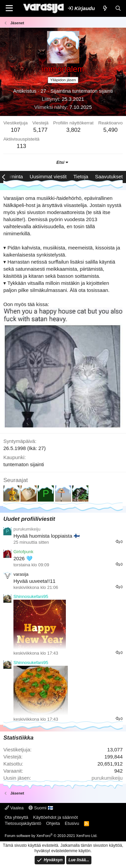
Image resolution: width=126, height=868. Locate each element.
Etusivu (72, 823)
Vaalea (14, 808)
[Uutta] (105, 8)
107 (15, 130)
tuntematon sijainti (93, 91)
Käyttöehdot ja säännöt (56, 817)
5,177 (40, 130)
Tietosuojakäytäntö (23, 823)
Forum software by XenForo (51, 836)
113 (21, 146)
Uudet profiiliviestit (29, 519)
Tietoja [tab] (81, 176)
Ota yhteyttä (16, 817)
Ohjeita (53, 823)
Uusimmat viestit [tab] (48, 176)
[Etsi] (118, 8)
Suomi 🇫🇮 (41, 808)
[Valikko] (9, 8)
